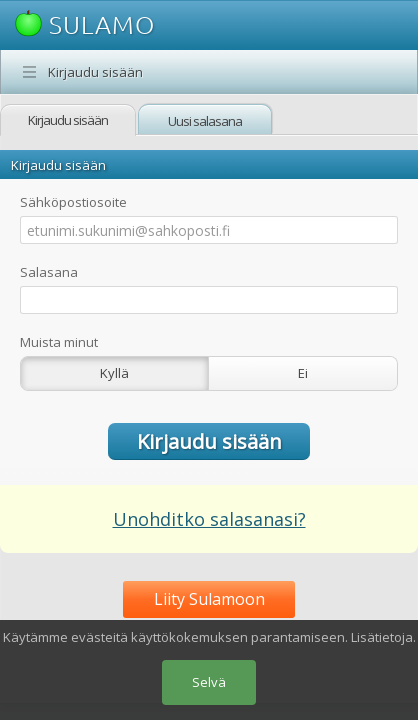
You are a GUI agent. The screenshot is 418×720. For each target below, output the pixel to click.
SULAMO (85, 24)
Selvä (209, 682)
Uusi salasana (205, 121)
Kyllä (114, 373)
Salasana (49, 272)
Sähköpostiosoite (73, 202)
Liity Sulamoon (209, 599)
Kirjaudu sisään (95, 72)
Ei (303, 373)
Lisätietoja (382, 637)
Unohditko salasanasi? (209, 519)
